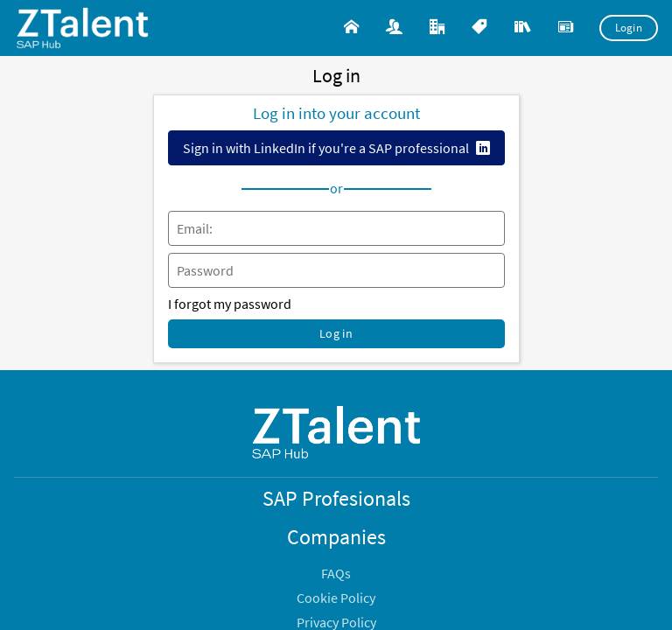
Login (629, 28)
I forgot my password (230, 304)
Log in (336, 333)
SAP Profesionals (336, 498)
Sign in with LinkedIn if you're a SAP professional (326, 148)
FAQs (336, 573)
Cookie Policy (336, 598)
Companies (336, 537)
